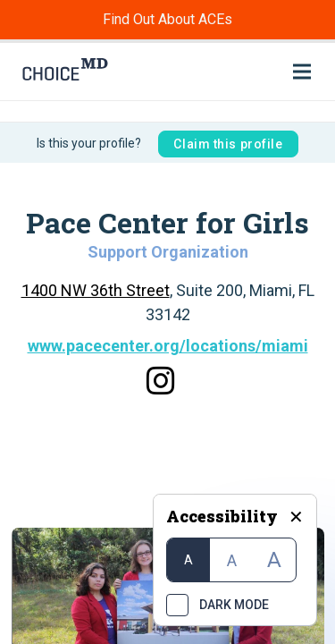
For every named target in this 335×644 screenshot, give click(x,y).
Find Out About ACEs (167, 19)
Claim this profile (228, 144)
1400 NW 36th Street (96, 290)
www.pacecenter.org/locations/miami (168, 346)
